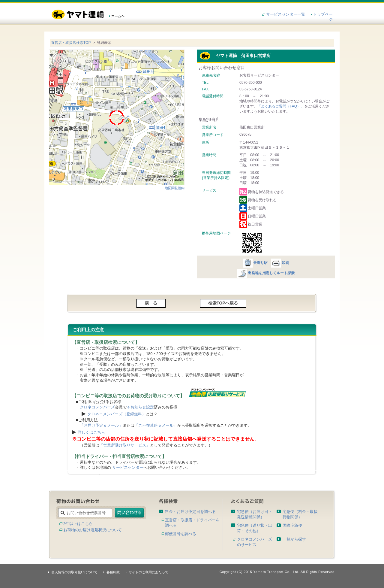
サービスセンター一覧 (286, 14)
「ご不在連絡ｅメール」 (156, 425)
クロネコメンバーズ (97, 407)
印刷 (280, 263)
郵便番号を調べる (181, 534)
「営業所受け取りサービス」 (125, 445)
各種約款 (113, 572)
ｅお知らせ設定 (140, 407)
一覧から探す (294, 539)
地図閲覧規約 (175, 188)
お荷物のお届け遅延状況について (93, 530)
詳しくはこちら (91, 432)
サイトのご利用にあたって (148, 572)
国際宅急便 (292, 525)
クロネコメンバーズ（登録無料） (117, 414)
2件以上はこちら (78, 524)
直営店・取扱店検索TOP (71, 43)
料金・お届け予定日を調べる (190, 512)
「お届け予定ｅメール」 (101, 425)
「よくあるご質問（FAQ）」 (281, 106)
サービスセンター (128, 467)
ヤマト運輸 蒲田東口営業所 (235, 56)
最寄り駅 (255, 263)
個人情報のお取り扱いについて (74, 572)
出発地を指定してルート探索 (266, 273)
